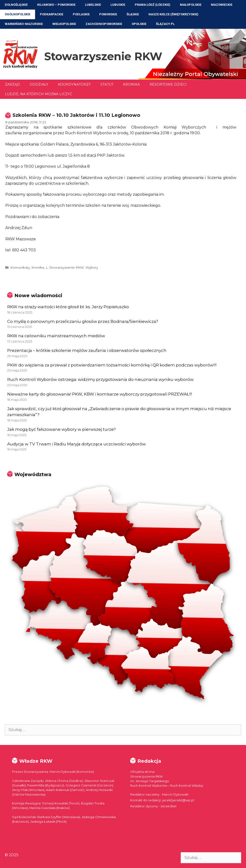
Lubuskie (118, 5)
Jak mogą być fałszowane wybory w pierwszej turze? (61, 429)
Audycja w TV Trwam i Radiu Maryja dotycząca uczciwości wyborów (77, 444)
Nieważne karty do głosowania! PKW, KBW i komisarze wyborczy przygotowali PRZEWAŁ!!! (100, 394)
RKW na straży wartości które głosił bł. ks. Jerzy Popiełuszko (68, 307)
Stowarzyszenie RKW (103, 56)
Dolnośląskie (16, 5)
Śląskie (133, 14)
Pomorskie (108, 14)
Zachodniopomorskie (104, 24)
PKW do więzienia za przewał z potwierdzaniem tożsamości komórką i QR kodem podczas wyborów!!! (112, 365)
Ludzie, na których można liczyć (38, 94)
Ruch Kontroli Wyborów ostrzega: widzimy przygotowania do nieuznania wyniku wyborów (100, 379)
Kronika (131, 84)
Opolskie (139, 24)
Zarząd (12, 84)
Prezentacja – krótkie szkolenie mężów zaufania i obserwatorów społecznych (87, 350)
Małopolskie (191, 5)
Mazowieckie (222, 5)
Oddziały (39, 84)
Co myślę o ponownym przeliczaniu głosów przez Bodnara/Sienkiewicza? (83, 321)
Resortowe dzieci (168, 84)
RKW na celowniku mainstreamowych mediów (56, 336)
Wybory (92, 267)
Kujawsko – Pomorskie (56, 5)
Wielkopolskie (64, 24)
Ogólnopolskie (18, 14)
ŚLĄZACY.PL (165, 24)
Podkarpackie (52, 14)
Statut (107, 84)
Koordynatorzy (74, 84)
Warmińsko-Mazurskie (24, 24)
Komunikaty (20, 267)
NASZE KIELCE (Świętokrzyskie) (173, 14)
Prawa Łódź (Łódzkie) (153, 5)
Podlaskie (81, 14)
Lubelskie (93, 5)
